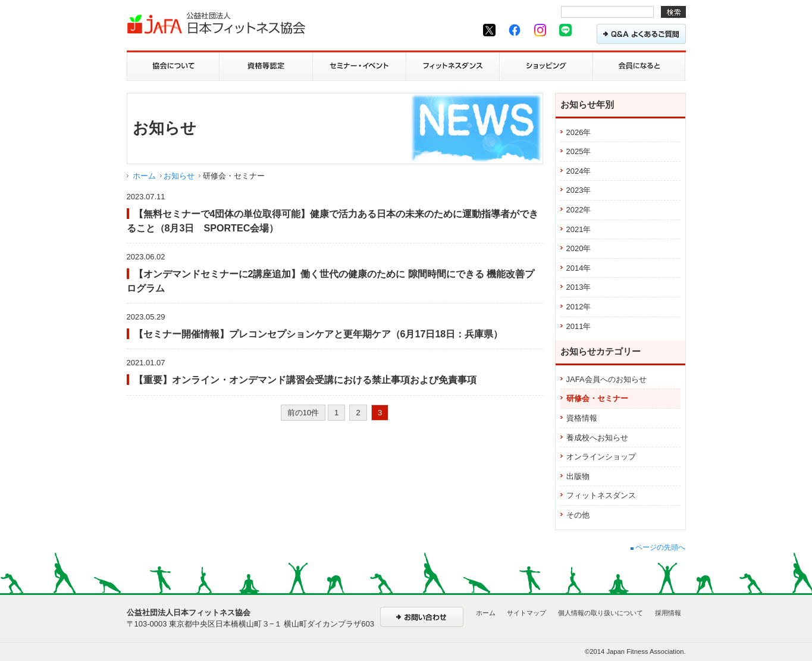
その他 (578, 515)
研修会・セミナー (597, 398)
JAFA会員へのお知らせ (606, 379)
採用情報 (668, 613)
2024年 (579, 171)
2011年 (579, 326)
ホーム (144, 176)
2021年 (579, 229)
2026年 (579, 132)
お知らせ (179, 176)
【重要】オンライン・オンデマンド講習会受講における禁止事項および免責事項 (305, 380)
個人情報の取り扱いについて (601, 613)
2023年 (579, 190)
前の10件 (303, 413)
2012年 (579, 307)
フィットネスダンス (601, 495)
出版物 (578, 476)
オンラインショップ (601, 457)
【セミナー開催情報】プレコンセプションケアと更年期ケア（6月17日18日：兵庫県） (319, 334)
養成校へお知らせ (597, 438)
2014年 (579, 268)
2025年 (579, 151)
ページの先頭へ (658, 547)
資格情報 (582, 418)
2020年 (579, 248)
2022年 (579, 210)
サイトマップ (526, 613)
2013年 (579, 287)
